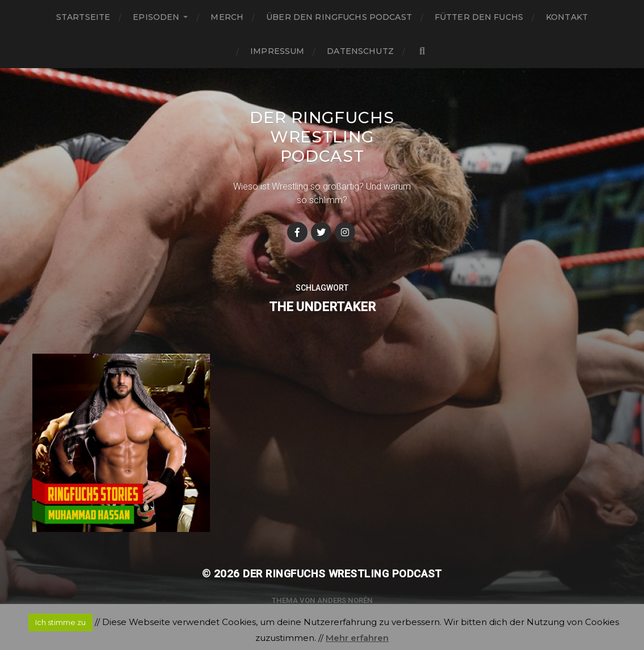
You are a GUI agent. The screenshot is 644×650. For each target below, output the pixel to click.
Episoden (156, 17)
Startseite (83, 17)
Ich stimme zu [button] (60, 622)
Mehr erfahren (357, 638)
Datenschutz (360, 51)
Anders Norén (345, 600)
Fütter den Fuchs (479, 17)
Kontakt (567, 17)
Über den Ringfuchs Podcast (339, 17)
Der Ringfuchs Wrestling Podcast (322, 137)
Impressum (277, 51)
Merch (227, 17)
